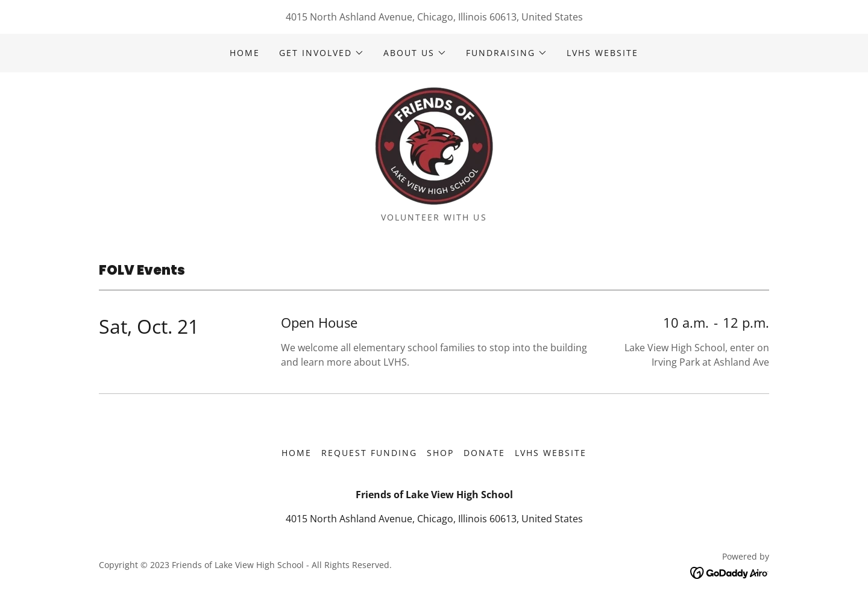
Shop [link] (440, 453)
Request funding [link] (369, 453)
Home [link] (245, 53)
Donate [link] (484, 453)
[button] (322, 53)
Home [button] (297, 453)
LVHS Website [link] (602, 53)
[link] (434, 146)
